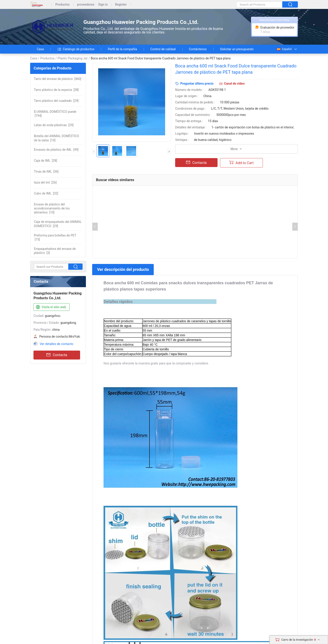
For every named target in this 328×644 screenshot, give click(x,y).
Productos (62, 5)
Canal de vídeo (234, 84)
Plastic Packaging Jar (73, 58)
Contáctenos (198, 49)
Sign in (103, 5)
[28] (46, 161)
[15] (55, 237)
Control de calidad (163, 49)
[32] (46, 193)
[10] (56, 138)
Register (121, 5)
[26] (45, 182)
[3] (55, 251)
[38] (56, 90)
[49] (56, 150)
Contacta (57, 355)
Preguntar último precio (197, 84)
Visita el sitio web (51, 307)
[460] (58, 79)
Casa (40, 49)
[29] (56, 101)
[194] (55, 114)
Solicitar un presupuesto (237, 49)
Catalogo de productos (76, 49)
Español (284, 49)
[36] (46, 171)
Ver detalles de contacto (57, 344)
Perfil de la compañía (122, 49)
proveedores (86, 5)
